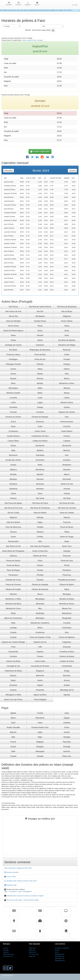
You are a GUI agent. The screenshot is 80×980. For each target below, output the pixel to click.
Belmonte (40, 676)
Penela (40, 570)
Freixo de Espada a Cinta (40, 637)
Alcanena (40, 484)
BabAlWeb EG (60, 956)
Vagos (40, 522)
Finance (14, 934)
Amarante (40, 690)
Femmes (40, 934)
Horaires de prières (11, 872)
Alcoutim (40, 479)
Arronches (40, 460)
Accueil (5, 948)
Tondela (40, 527)
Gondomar (40, 632)
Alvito (40, 465)
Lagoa (40, 402)
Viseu (40, 493)
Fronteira (40, 412)
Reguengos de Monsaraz (40, 350)
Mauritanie (40, 718)
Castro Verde (40, 431)
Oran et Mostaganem (25, 891)
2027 (30, 868)
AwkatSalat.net (60, 961)
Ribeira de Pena (40, 556)
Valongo (40, 517)
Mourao (40, 379)
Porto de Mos (40, 355)
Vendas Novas (40, 321)
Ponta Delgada (40, 700)
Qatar (40, 732)
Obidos (40, 374)
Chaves (40, 656)
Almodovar (40, 470)
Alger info (32, 956)
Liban (40, 723)
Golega (40, 407)
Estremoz (40, 422)
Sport (66, 924)
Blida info (32, 950)
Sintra (40, 331)
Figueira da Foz (40, 642)
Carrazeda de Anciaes (40, 666)
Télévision (66, 914)
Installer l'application (40, 151)
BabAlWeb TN (60, 958)
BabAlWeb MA (60, 954)
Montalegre (40, 599)
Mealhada (40, 613)
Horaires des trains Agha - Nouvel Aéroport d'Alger (23, 900)
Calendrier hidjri (10, 885)
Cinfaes (40, 537)
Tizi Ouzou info (34, 954)
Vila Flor (40, 311)
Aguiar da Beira (40, 695)
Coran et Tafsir (10, 877)
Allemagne (40, 751)
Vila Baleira (40, 316)
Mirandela (40, 604)
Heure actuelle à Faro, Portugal (32, 40)
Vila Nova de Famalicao (40, 508)
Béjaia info (32, 948)
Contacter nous (8, 956)
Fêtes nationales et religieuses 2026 (16, 868)
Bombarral (40, 446)
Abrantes (40, 489)
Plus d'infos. (68, 10)
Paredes (40, 580)
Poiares (40, 565)
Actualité (14, 914)
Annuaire (6, 952)
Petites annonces (9, 954)
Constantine (13, 891)
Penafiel (40, 575)
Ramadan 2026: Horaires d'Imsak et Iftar (18, 881)
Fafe (40, 647)
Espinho (40, 652)
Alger (6, 891)
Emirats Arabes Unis (40, 727)
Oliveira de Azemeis (40, 589)
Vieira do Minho (40, 513)
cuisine (66, 934)
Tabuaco (40, 532)
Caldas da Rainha (40, 441)
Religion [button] (28, 4)
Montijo (40, 383)
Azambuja (40, 455)
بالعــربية (75, 5)
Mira (40, 608)
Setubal (40, 335)
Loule (40, 398)
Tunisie (40, 713)
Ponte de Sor (40, 359)
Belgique (40, 742)
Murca (40, 594)
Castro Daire (40, 661)
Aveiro (40, 680)
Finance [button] (19, 4)
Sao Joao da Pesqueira (40, 546)
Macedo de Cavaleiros (40, 623)
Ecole (57, 952)
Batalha (40, 450)
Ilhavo (40, 628)
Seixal (40, 340)
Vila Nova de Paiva (40, 503)
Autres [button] (37, 4)
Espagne (40, 747)
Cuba (40, 426)
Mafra (40, 393)
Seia (40, 541)
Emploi (57, 950)
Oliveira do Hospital (40, 585)
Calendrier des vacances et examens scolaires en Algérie (25, 896)
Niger (40, 737)
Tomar (40, 326)
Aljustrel (40, 474)
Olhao (40, 369)
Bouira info (32, 952)
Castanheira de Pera (40, 436)
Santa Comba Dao (40, 551)
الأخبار (40, 914)
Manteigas (40, 618)
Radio (14, 924)
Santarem (40, 345)
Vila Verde (40, 498)
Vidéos (40, 924)
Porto (40, 561)
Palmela (40, 364)
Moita (40, 388)
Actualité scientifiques (62, 948)
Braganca (40, 671)
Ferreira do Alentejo (40, 417)
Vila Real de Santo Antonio (40, 307)
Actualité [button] (9, 4)
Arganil (40, 685)
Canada (40, 756)
